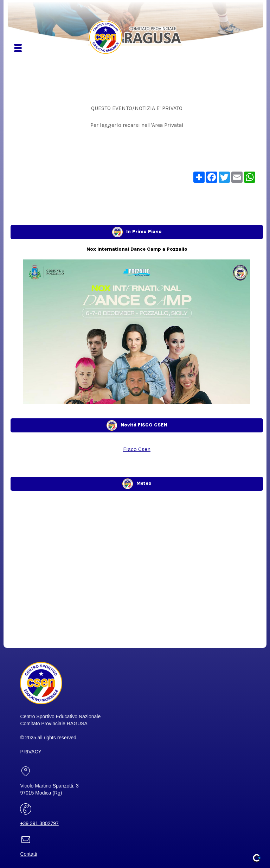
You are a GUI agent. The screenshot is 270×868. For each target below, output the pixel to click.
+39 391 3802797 (39, 823)
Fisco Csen (137, 449)
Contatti (28, 854)
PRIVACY (31, 752)
